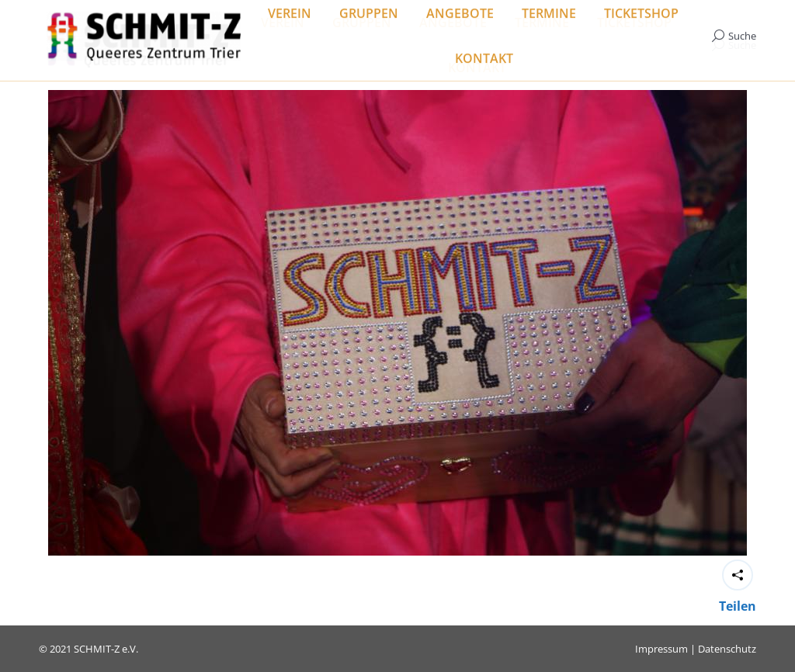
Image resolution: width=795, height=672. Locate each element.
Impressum (661, 649)
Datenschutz (727, 649)
